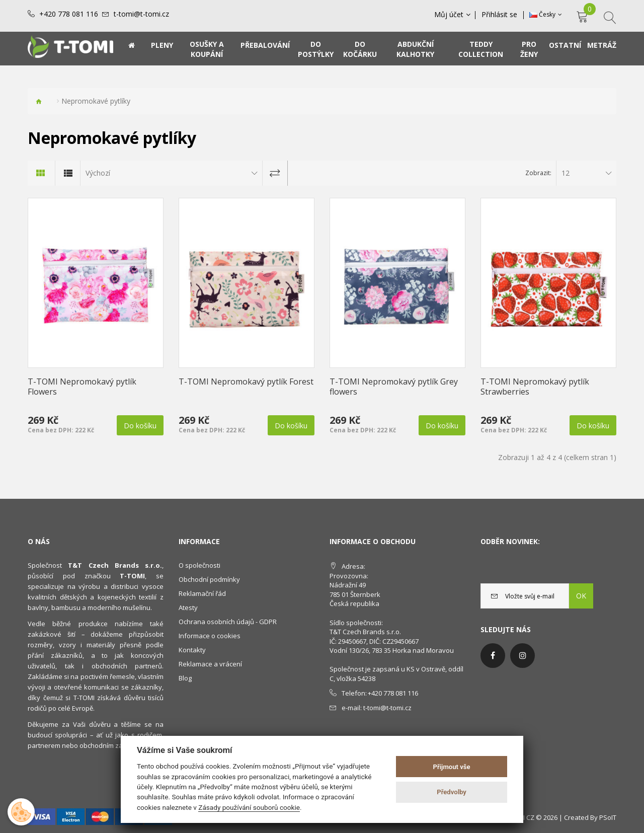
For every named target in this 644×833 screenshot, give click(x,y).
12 (566, 173)
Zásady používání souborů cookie (249, 807)
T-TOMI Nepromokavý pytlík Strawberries (535, 387)
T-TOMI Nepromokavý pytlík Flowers (82, 387)
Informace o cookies (210, 636)
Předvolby (452, 792)
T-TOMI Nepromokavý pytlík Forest (246, 382)
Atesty (188, 608)
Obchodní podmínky (209, 579)
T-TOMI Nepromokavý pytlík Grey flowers (394, 387)
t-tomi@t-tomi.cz (141, 14)
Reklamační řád (202, 593)
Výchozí (98, 173)
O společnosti (199, 565)
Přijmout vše (452, 767)
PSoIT (608, 817)
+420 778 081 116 (69, 14)
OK (581, 596)
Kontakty (192, 650)
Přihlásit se (500, 15)
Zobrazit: (538, 173)
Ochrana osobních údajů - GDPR (228, 622)
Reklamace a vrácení (210, 664)
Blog (185, 678)
